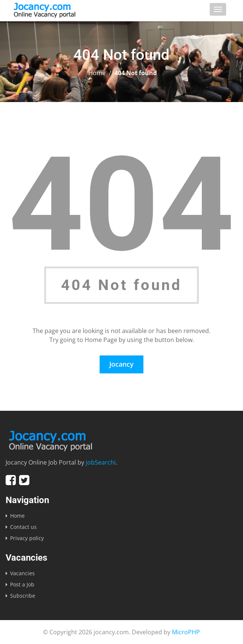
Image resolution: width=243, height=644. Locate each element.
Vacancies (22, 573)
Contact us (23, 527)
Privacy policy (27, 538)
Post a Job (22, 584)
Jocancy (121, 364)
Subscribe (23, 596)
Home (97, 73)
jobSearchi (101, 462)
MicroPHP (186, 632)
